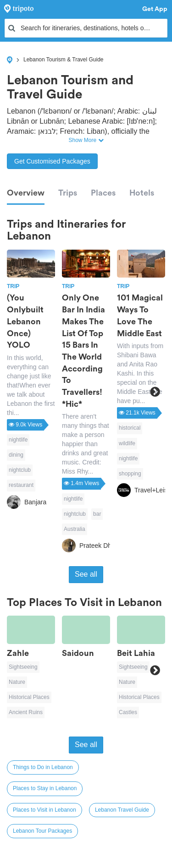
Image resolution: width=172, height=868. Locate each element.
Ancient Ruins (26, 712)
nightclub (20, 470)
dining (16, 455)
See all (86, 574)
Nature (17, 682)
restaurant (21, 485)
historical (130, 428)
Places (103, 193)
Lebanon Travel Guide (122, 810)
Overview (26, 193)
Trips (68, 193)
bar (97, 514)
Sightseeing (23, 667)
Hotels (142, 193)
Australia (75, 529)
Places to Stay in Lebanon (45, 788)
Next (155, 392)
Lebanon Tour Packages (42, 831)
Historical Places (29, 697)
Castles (128, 712)
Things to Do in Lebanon (43, 767)
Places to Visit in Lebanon (44, 810)
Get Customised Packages (52, 161)
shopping (130, 474)
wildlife (127, 443)
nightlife (18, 440)
